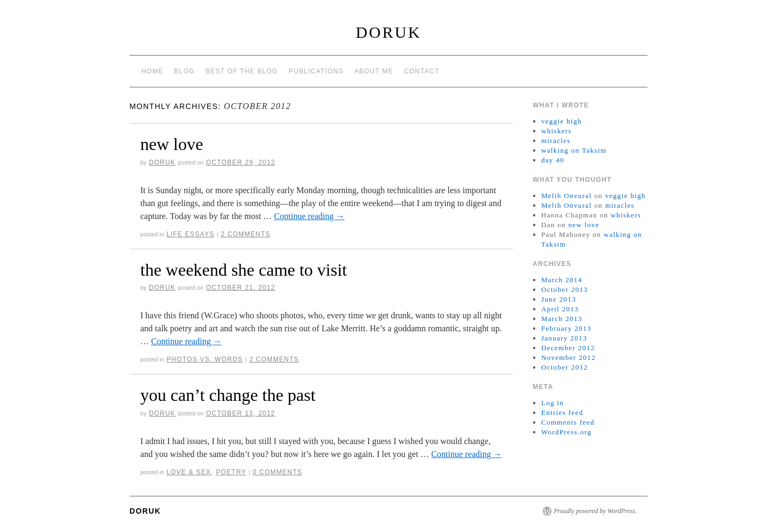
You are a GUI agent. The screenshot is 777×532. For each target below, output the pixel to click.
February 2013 (566, 328)
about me (374, 71)
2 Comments (246, 234)
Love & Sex (189, 472)
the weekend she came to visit (244, 270)
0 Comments (277, 472)
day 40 (553, 160)
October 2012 (565, 367)
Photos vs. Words (205, 359)
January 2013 (564, 338)
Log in (553, 403)
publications (316, 71)
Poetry (231, 472)
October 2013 (565, 289)
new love (172, 144)
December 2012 (568, 348)
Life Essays (190, 234)
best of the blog (242, 71)
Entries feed (562, 412)
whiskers (557, 131)
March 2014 (562, 280)
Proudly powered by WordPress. (595, 511)
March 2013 (562, 319)
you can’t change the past (228, 395)
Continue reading (309, 216)
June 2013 (559, 299)
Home (152, 71)
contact (422, 71)
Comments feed (568, 422)
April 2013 (560, 309)
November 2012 (568, 357)
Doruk (388, 32)
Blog (185, 71)
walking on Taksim (574, 150)
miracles (556, 141)
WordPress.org (566, 432)
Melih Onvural (567, 196)
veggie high (561, 121)
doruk (162, 162)
